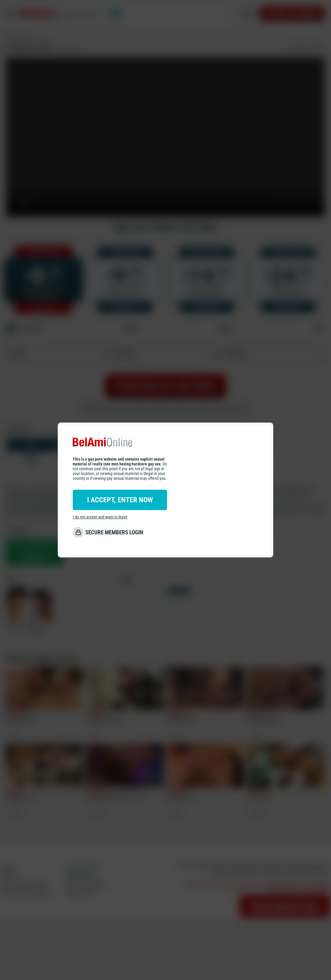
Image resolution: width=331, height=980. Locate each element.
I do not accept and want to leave (100, 517)
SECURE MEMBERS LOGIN (114, 532)
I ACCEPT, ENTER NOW (120, 500)
